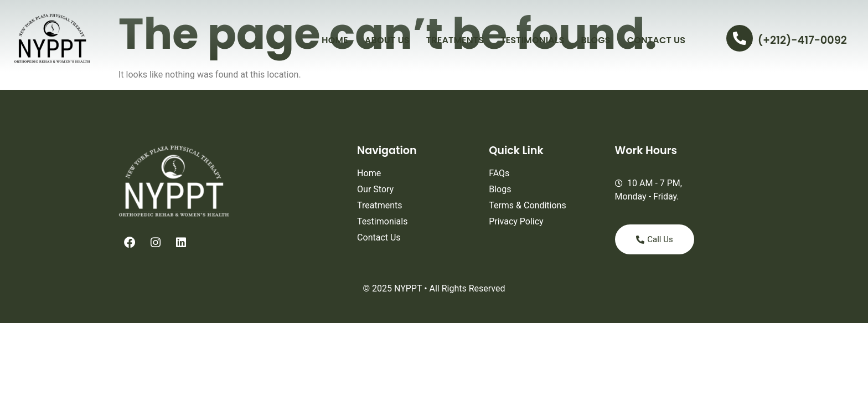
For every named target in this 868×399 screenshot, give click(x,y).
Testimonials (532, 40)
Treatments (455, 40)
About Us (387, 40)
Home (335, 40)
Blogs (595, 40)
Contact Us (657, 40)
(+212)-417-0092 (802, 40)
